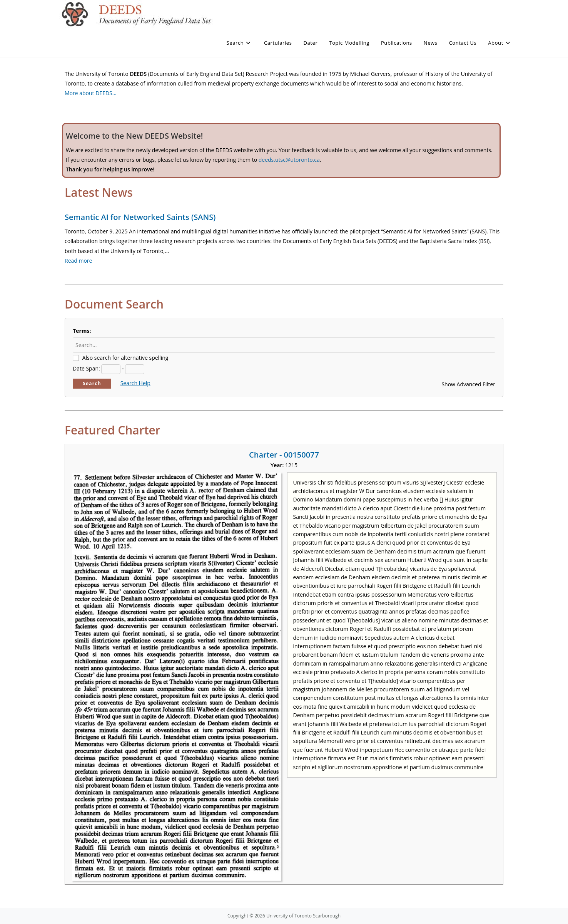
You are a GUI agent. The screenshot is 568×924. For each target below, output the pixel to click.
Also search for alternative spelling (125, 358)
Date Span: (86, 368)
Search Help (135, 383)
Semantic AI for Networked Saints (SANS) (140, 217)
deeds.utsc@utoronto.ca (289, 160)
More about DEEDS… (91, 93)
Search (92, 383)
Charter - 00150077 (284, 455)
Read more (78, 261)
